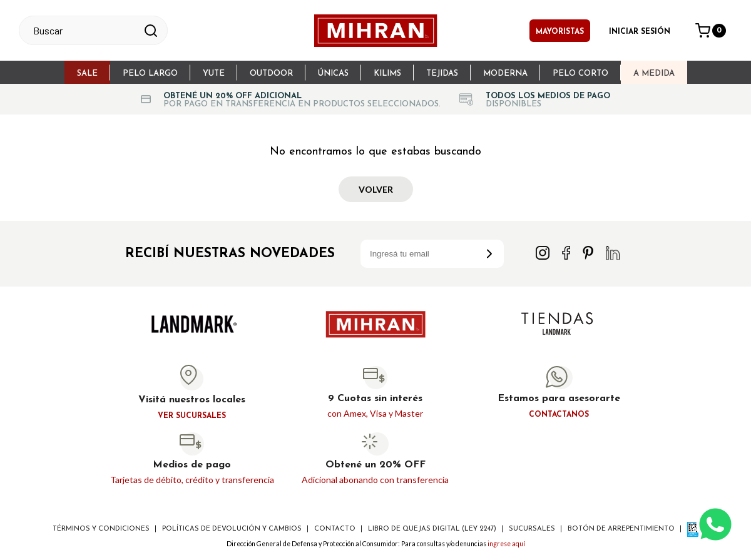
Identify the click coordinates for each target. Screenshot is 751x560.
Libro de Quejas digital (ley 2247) (432, 529)
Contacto (335, 529)
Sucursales (532, 529)
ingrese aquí (506, 544)
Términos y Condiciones (101, 529)
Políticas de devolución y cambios (232, 529)
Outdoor (271, 74)
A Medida (654, 74)
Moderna (505, 74)
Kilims (387, 74)
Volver (376, 189)
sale (87, 74)
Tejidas (442, 74)
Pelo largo (150, 74)
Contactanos (559, 415)
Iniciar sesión (640, 32)
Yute (214, 74)
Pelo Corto (580, 74)
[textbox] (82, 30)
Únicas (333, 74)
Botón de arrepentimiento (621, 529)
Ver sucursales (192, 416)
